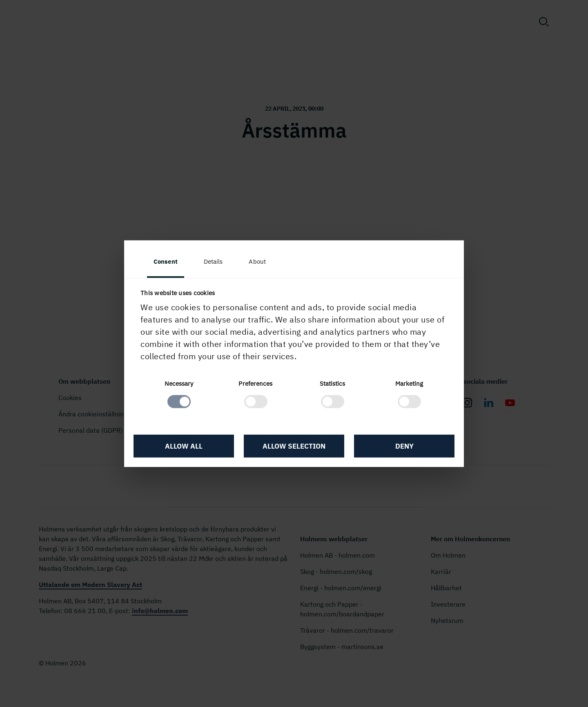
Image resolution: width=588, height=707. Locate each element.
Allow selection (294, 446)
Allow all (184, 446)
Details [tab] (213, 261)
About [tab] (257, 261)
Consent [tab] (166, 261)
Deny (404, 446)
